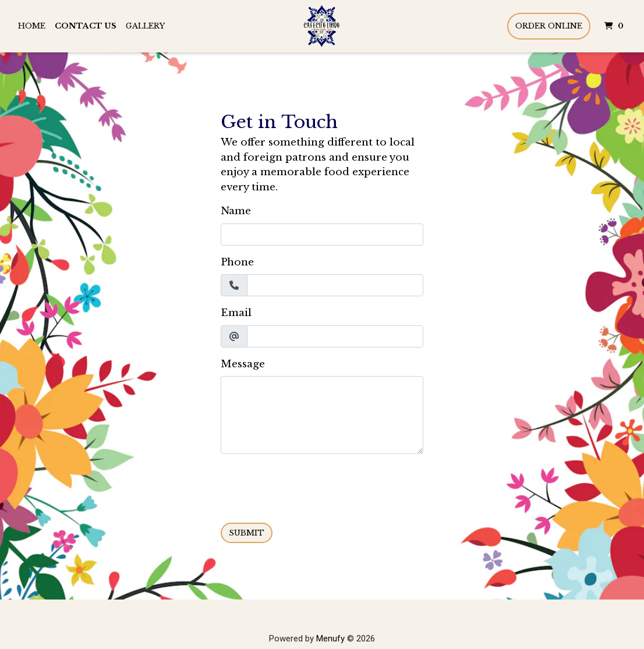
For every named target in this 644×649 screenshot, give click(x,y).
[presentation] (309, 486)
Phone (237, 262)
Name (236, 211)
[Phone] (335, 285)
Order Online (549, 26)
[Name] (322, 235)
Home (32, 26)
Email (236, 313)
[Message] (322, 415)
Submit (247, 533)
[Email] (335, 336)
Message (243, 364)
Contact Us (86, 26)
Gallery (145, 26)
